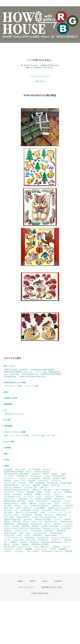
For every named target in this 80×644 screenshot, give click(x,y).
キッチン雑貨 (9, 442)
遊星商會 (29, 549)
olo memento (52, 483)
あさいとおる (20, 469)
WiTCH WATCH (59, 476)
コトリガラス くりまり (33, 497)
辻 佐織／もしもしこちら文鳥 (59, 508)
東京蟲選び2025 (10, 376)
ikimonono (36, 474)
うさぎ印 (22, 478)
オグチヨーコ (56, 481)
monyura (25, 544)
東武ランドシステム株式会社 (27, 513)
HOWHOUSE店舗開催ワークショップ (18, 372)
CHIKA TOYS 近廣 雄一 (40, 506)
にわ (61, 517)
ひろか (7, 526)
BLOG (45, 581)
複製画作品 (8, 404)
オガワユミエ (43, 481)
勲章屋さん (69, 492)
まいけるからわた (40, 533)
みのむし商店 (19, 540)
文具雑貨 (7, 448)
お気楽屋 (32, 481)
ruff (28, 551)
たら (26, 506)
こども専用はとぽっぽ (12, 497)
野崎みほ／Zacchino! (43, 519)
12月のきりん (59, 499)
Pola (21, 533)
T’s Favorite (25, 510)
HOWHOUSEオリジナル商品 (15, 382)
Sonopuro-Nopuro (11, 503)
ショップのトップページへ (40, 76)
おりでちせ (26, 485)
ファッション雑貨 (32, 386)
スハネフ (68, 501)
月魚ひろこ (28, 508)
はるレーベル (37, 522)
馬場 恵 (7, 522)
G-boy (69, 497)
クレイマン (57, 492)
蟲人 (6, 542)
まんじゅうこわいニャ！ (61, 538)
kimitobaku (66, 490)
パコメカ (58, 519)
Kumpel (7, 494)
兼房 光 (46, 485)
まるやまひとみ (43, 538)
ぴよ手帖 (15, 526)
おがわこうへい (20, 481)
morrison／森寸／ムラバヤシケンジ (17, 547)
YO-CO (53, 549)
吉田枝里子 (63, 549)
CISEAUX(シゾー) (25, 499)
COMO (38, 494)
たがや (57, 503)
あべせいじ (48, 469)
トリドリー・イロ (55, 513)
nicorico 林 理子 (23, 517)
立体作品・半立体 (11, 398)
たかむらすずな (45, 503)
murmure (24, 542)
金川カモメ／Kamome (12, 488)
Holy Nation (49, 531)
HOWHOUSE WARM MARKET (43, 370)
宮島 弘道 (68, 540)
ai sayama (8, 469)
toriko (43, 513)
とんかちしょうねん (11, 515)
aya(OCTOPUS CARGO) (14, 472)
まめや (27, 535)
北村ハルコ (37, 490)
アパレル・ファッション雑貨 (15, 432)
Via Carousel (36, 524)
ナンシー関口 (9, 517)
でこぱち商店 (47, 510)
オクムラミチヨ (10, 483)
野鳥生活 (57, 547)
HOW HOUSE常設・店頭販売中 (16, 370)
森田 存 (7, 544)
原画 (6, 392)
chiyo (18, 508)
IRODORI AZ (22, 476)
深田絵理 (35, 526)
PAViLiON (17, 522)
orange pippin (66, 483)
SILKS (31, 501)
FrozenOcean (36, 531)
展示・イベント (10, 366)
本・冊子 (7, 420)
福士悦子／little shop (50, 526)
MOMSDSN (37, 535)
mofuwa (16, 544)
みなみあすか (43, 540)
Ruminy (36, 551)
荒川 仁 (29, 472)
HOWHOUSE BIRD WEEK (51, 374)
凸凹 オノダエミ (61, 510)
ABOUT (33, 581)
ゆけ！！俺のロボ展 (11, 374)
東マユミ (48, 524)
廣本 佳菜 (25, 526)
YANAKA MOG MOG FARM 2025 (32, 376)
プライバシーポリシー (27, 587)
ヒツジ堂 (68, 524)
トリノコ (68, 513)
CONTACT (58, 581)
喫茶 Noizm (48, 490)
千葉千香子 (69, 506)
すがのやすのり (42, 501)
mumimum (34, 542)
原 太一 (26, 522)
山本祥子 (19, 549)
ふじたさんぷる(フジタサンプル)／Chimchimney (22, 528)
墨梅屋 (24, 503)
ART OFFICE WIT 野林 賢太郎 (16, 474)
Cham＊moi (9, 508)
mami (20, 535)
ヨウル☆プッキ (41, 549)
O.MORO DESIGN (11, 485)
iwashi (47, 476)
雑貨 (6, 454)
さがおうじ (49, 497)
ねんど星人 (28, 519)
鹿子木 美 (55, 485)
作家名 (7, 466)
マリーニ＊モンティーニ (13, 538)
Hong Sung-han (10, 533)
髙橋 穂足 (33, 503)
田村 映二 (18, 506)
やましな (67, 547)
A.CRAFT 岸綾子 (60, 478)
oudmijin (7, 481)
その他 (7, 460)
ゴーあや (47, 494)
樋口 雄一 (58, 524)
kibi (57, 490)
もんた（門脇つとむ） (42, 547)
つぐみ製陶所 (40, 508)
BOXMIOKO (62, 531)
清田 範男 (30, 492)
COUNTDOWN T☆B (30, 374)
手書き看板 (8, 426)
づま (16, 510)
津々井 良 (8, 510)
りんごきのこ (19, 551)
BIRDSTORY (9, 524)
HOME (20, 581)
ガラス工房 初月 (30, 488)
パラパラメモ (9, 386)
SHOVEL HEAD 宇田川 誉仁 (15, 501)
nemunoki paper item (12, 519)
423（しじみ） (10, 499)
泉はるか (55, 474)
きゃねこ (20, 492)
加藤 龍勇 (36, 485)
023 (32, 483)
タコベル (65, 503)
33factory (60, 497)
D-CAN (36, 510)
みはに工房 (31, 540)
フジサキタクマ (67, 526)
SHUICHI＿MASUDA (43, 499)
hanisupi (67, 519)
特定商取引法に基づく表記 (52, 587)
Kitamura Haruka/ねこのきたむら (17, 490)
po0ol (28, 533)
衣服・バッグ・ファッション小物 (16, 436)
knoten (40, 492)
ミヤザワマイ (56, 540)
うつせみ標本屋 (34, 478)
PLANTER (66, 528)
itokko (63, 474)
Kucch (48, 492)
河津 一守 (44, 488)
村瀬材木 (14, 542)
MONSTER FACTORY (40, 544)
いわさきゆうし (36, 476)
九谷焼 (19, 386)
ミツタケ (7, 540)
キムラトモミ (9, 492)
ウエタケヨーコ (10, 478)
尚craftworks (27, 515)
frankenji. (8, 531)
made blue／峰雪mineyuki (51, 542)
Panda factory (23, 524)
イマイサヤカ (9, 476)
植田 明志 (47, 478)
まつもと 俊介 (9, 535)
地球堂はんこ (57, 506)
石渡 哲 (46, 474)
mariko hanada (51, 535)
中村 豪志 (38, 515)
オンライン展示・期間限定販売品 (48, 372)
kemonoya (17, 494)
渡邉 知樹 (69, 551)
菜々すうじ (49, 515)
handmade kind (67, 522)
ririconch (7, 551)
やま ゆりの (8, 549)
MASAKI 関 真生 (56, 533)
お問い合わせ (40, 81)
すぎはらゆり (56, 501)
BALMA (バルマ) (51, 522)
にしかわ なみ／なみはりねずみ (44, 517)
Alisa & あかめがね (42, 472)
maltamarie (30, 538)
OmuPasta (40, 483)
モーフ (67, 542)
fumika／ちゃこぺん (51, 528)
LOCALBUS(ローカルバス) (14, 414)
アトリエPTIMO (34, 469)
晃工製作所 (28, 494)
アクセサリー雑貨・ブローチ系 (43, 436)
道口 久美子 (8, 513)
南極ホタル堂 (61, 515)
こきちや (57, 494)
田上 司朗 (8, 506)
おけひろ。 (23, 483)
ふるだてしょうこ (21, 531)
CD (5, 410)
